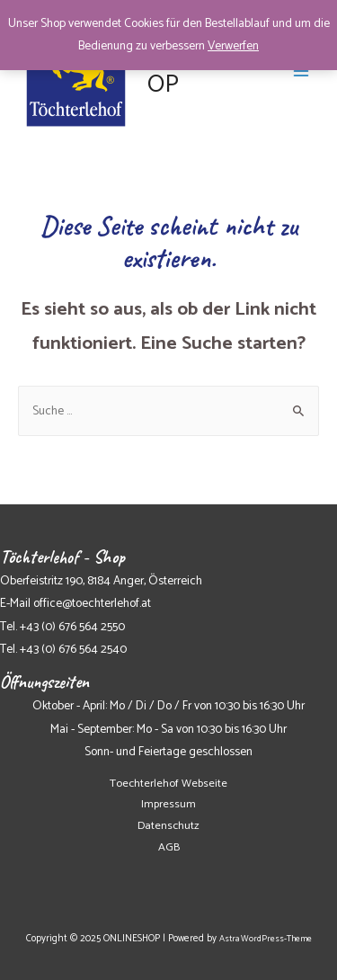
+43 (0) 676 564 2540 (73, 649)
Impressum (168, 804)
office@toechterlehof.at (92, 603)
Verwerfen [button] (233, 46)
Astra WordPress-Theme (266, 939)
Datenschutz (168, 826)
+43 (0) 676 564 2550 (72, 627)
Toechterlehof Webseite (168, 784)
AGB (169, 847)
